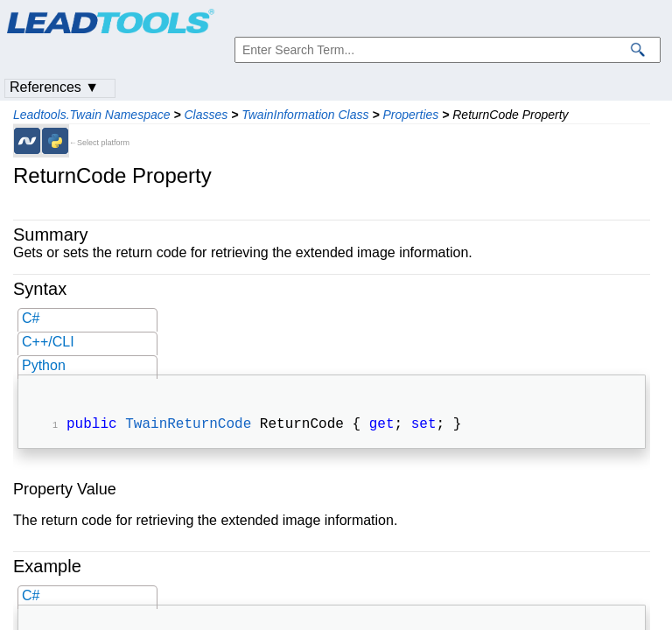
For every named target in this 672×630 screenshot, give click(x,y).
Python (44, 365)
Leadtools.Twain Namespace (92, 115)
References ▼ (54, 87)
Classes (206, 115)
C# (31, 318)
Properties (410, 115)
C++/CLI (48, 342)
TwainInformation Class (305, 115)
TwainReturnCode (188, 426)
